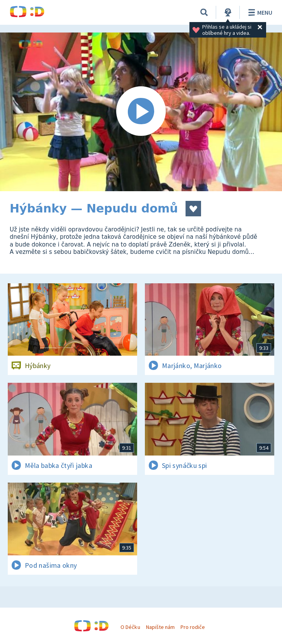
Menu (259, 12)
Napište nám (160, 627)
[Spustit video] (141, 112)
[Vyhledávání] (204, 12)
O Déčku (130, 627)
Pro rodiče (193, 627)
